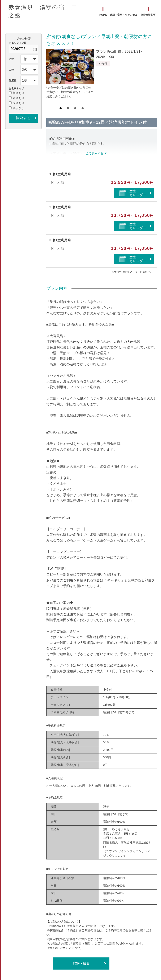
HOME (103, 11)
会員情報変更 (148, 11)
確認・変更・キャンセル (124, 11)
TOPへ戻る (81, 963)
